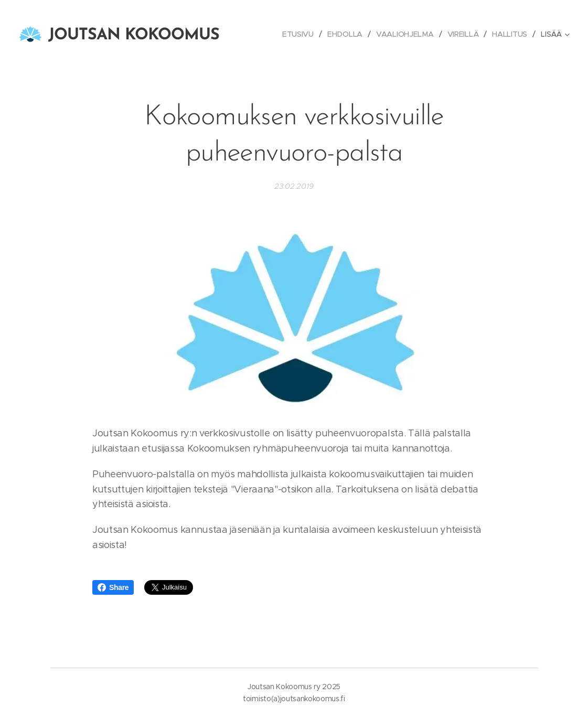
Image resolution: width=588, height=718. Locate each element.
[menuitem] (299, 34)
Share (113, 587)
